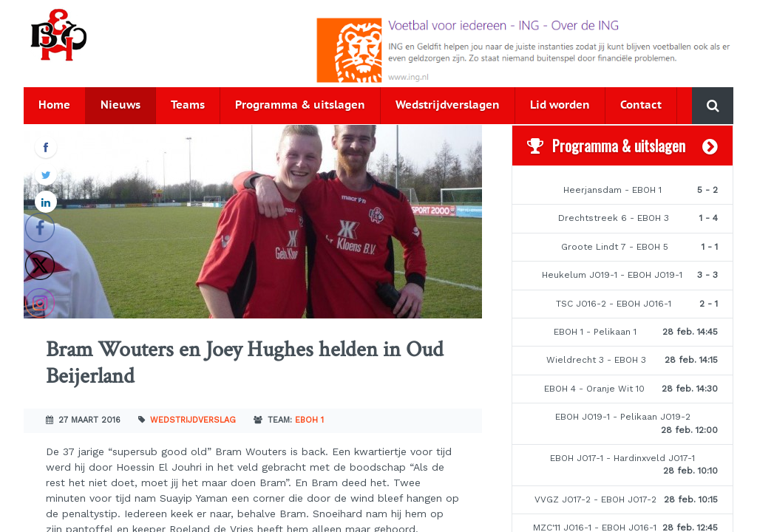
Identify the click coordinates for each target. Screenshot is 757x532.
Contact (641, 105)
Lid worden (560, 105)
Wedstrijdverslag (193, 420)
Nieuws (120, 105)
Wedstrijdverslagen (448, 105)
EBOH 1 (309, 420)
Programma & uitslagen (300, 105)
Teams (188, 105)
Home (54, 105)
